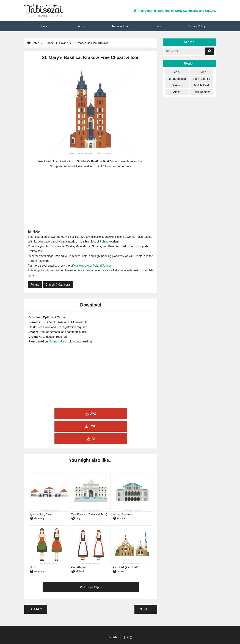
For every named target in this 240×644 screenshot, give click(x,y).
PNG (91, 414)
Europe (49, 43)
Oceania (177, 85)
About (82, 26)
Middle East (202, 85)
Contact (158, 26)
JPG (48, 414)
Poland (64, 43)
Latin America (201, 79)
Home (43, 26)
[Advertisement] (91, 199)
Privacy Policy (197, 26)
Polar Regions (202, 92)
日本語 (128, 612)
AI (133, 414)
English (112, 612)
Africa (177, 92)
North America (177, 79)
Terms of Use (120, 26)
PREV (36, 584)
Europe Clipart (91, 562)
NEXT (146, 584)
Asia (177, 72)
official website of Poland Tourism (91, 266)
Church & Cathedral (58, 285)
